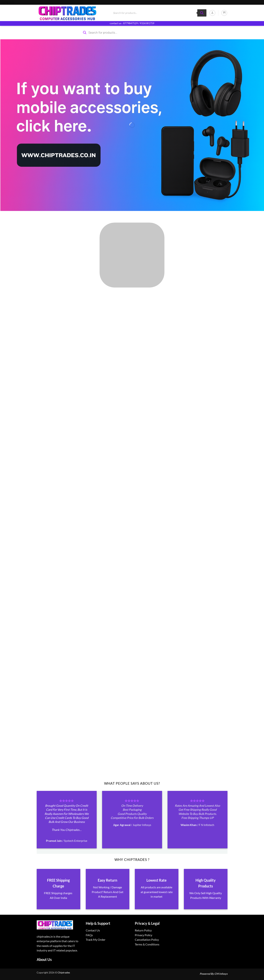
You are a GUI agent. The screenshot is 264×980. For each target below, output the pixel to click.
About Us (44, 959)
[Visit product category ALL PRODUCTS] (132, 255)
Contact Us (93, 930)
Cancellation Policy (147, 940)
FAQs (89, 935)
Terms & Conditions (147, 944)
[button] (212, 13)
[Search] (202, 13)
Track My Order (96, 940)
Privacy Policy (144, 935)
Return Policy (143, 930)
